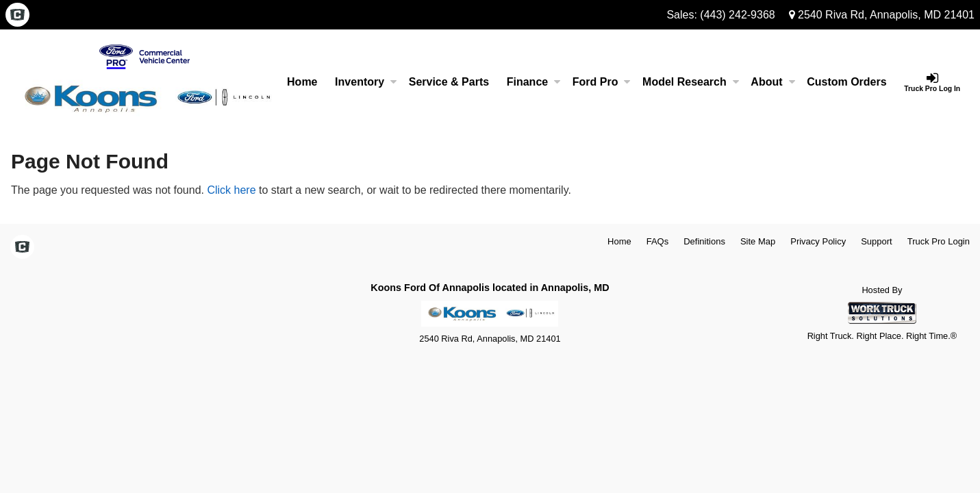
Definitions (704, 241)
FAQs (658, 241)
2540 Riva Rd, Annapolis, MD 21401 (882, 15)
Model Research (691, 82)
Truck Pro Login (939, 241)
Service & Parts (449, 82)
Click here (231, 190)
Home (302, 82)
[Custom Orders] (846, 82)
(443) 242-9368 (737, 15)
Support (877, 241)
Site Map (758, 241)
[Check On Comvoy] (17, 16)
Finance (533, 82)
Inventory (366, 82)
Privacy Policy (818, 241)
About (772, 82)
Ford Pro (602, 82)
